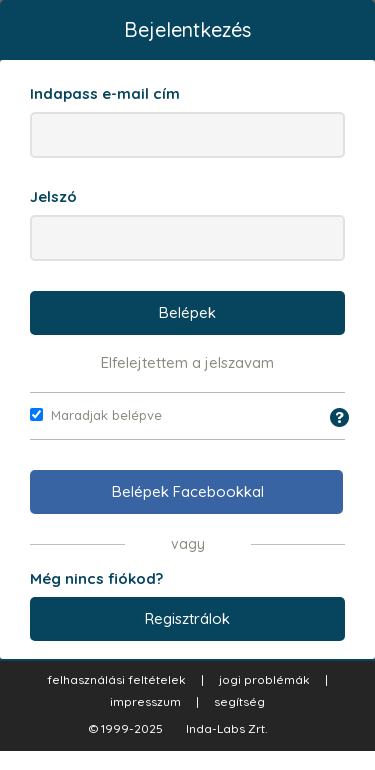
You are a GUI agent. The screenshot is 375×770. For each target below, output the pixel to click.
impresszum (145, 701)
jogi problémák (264, 679)
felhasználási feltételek (116, 679)
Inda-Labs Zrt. (226, 728)
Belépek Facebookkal (188, 491)
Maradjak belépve (96, 415)
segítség (239, 701)
